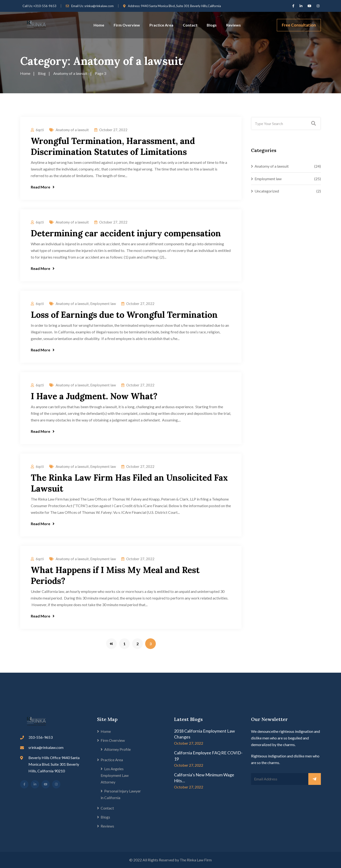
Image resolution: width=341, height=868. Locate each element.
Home (99, 25)
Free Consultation (299, 25)
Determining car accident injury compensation (126, 233)
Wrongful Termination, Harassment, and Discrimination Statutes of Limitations (113, 146)
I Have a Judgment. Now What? (94, 396)
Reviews (233, 25)
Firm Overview (127, 25)
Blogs (212, 25)
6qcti (40, 130)
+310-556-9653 (45, 6)
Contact (190, 25)
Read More (43, 187)
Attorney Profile (117, 749)
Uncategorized (267, 191)
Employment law (103, 304)
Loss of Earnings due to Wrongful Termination (124, 315)
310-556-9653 (40, 737)
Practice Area (161, 25)
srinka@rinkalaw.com (99, 6)
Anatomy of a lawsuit (72, 130)
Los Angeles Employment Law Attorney (115, 775)
